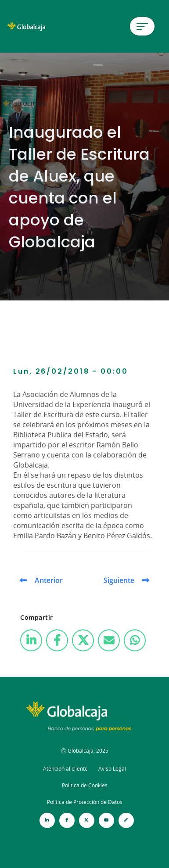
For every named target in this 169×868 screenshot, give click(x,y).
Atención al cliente (65, 769)
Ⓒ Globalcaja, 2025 (85, 751)
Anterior (49, 580)
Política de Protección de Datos (85, 802)
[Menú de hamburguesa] (142, 26)
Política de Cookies (85, 785)
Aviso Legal (112, 769)
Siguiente (119, 580)
